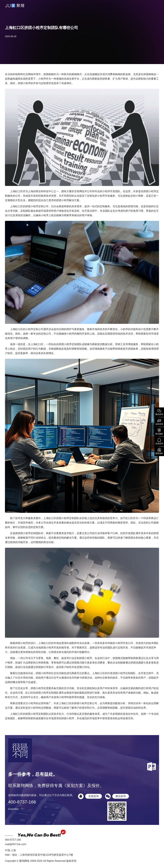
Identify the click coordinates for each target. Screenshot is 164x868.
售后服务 (159, 431)
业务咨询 (159, 422)
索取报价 (159, 451)
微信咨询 (159, 412)
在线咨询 (159, 441)
